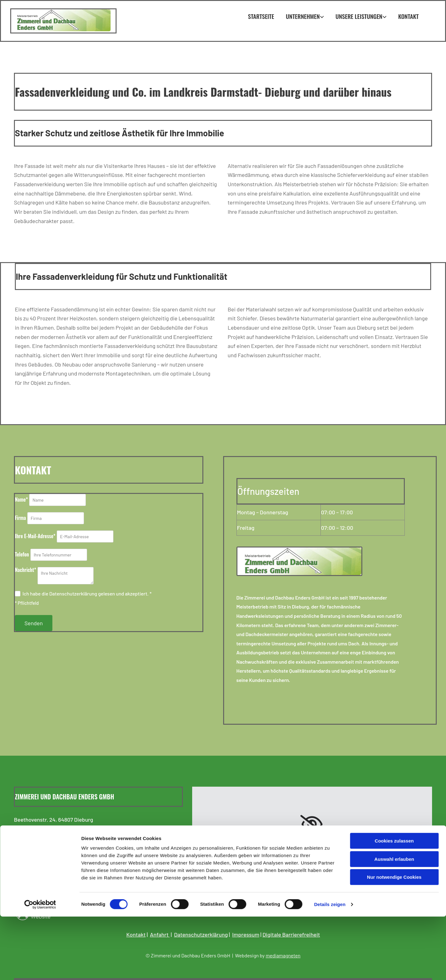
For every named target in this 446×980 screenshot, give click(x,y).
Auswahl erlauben (394, 923)
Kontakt (408, 16)
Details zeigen (330, 968)
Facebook (34, 887)
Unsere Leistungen (359, 16)
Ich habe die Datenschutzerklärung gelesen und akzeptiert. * (87, 593)
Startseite (261, 16)
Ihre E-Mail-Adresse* (35, 536)
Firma (20, 518)
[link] (312, 824)
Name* (21, 499)
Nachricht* (26, 570)
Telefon (22, 554)
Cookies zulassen (394, 904)
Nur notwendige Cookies (394, 940)
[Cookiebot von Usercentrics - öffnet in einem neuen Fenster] (40, 968)
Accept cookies (312, 859)
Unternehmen (303, 16)
